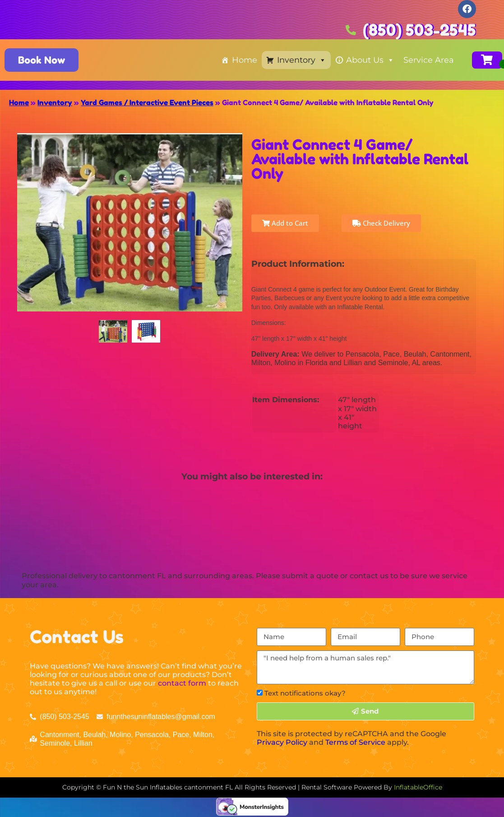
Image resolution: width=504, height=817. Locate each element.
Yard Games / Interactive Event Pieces (147, 102)
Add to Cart (285, 223)
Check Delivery (381, 223)
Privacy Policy (282, 742)
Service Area (429, 60)
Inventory (302, 60)
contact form (182, 683)
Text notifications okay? (305, 693)
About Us (370, 60)
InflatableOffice (418, 787)
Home (245, 60)
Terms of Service (355, 742)
